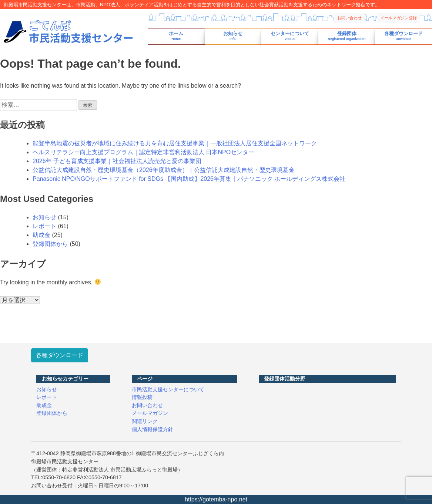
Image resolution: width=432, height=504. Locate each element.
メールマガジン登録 (398, 18)
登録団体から (50, 244)
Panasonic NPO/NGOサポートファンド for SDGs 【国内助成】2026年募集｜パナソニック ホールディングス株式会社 (189, 179)
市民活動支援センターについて (168, 389)
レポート (44, 226)
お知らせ (233, 36)
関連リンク (145, 421)
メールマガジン (150, 413)
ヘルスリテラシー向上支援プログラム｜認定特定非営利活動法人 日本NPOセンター (143, 152)
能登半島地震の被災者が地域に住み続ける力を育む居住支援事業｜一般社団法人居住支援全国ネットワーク (175, 143)
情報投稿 (142, 397)
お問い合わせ (349, 18)
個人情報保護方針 (153, 429)
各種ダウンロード (403, 36)
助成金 (41, 235)
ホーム (176, 36)
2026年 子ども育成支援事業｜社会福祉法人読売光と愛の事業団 (117, 161)
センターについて (290, 36)
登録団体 (347, 36)
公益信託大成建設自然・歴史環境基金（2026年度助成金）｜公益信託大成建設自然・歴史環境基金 (164, 170)
